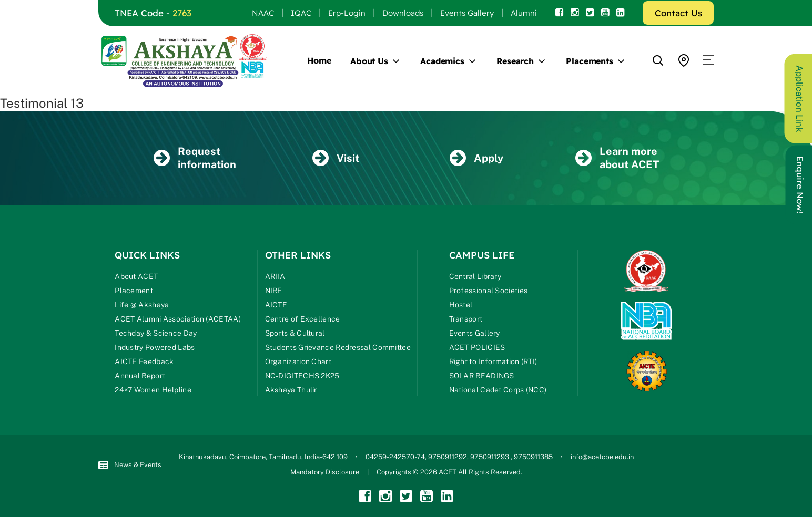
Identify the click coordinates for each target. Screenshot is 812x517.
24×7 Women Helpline (153, 390)
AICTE (276, 305)
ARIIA (275, 276)
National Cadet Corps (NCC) (498, 390)
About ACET (136, 276)
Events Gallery (467, 13)
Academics (442, 61)
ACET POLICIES (477, 347)
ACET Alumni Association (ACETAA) (178, 319)
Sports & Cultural (295, 333)
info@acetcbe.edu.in (602, 457)
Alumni (524, 13)
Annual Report (140, 376)
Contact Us (678, 13)
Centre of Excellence (303, 319)
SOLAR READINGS (482, 376)
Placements (590, 61)
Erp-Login (347, 13)
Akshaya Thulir (291, 390)
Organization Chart (298, 361)
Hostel (461, 305)
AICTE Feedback (144, 361)
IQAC (301, 13)
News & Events (130, 465)
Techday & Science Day (156, 333)
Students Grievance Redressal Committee (338, 347)
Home (319, 60)
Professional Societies (489, 291)
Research (515, 61)
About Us (369, 61)
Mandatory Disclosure (325, 472)
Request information (195, 158)
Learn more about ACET (617, 158)
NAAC (263, 13)
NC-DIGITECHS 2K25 (302, 376)
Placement (134, 291)
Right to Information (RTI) (493, 361)
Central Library (475, 276)
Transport (466, 319)
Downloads (403, 13)
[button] (708, 60)
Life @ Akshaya (142, 305)
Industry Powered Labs (155, 347)
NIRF (273, 291)
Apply (476, 158)
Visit (336, 158)
